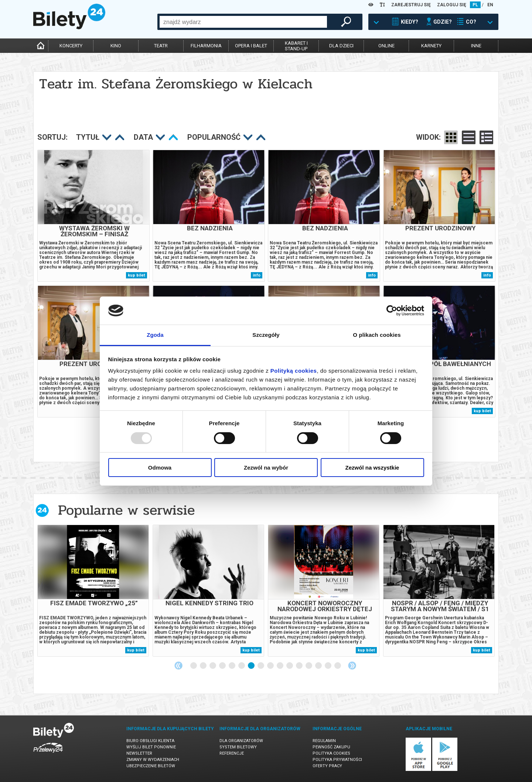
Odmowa (160, 468)
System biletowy (238, 747)
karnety (431, 46)
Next (352, 666)
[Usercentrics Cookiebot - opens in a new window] (392, 311)
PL (475, 5)
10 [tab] (280, 666)
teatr (161, 46)
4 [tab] (223, 666)
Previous (178, 666)
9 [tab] (271, 666)
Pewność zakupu (331, 747)
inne (476, 46)
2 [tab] (204, 666)
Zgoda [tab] (155, 335)
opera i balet (251, 46)
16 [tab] (338, 666)
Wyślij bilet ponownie (151, 747)
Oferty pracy (327, 766)
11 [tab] (290, 666)
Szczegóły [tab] (266, 335)
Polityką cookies (294, 371)
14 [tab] (319, 666)
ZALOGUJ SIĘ (452, 5)
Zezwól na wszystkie (372, 468)
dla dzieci (341, 46)
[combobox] (243, 22)
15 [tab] (328, 666)
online (386, 46)
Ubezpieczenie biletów (151, 766)
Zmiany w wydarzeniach (153, 760)
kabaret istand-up (296, 46)
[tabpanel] (93, 591)
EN (490, 5)
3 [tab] (213, 666)
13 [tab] (309, 666)
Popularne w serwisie (126, 510)
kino (116, 46)
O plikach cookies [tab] (377, 335)
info (257, 275)
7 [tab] (252, 666)
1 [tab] (194, 666)
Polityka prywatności (337, 760)
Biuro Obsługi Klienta (150, 741)
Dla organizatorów (241, 741)
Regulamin (324, 741)
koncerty (71, 46)
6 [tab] (242, 666)
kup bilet (137, 275)
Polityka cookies (331, 753)
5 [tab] (232, 666)
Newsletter (139, 753)
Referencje (232, 753)
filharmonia (206, 46)
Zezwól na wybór (266, 468)
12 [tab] (300, 666)
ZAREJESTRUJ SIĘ (411, 5)
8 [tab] (261, 666)
